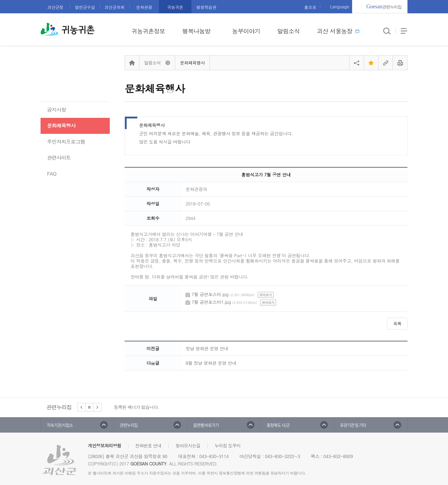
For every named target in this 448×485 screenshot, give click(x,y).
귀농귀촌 (175, 7)
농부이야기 (246, 31)
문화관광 (144, 7)
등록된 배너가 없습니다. (137, 407)
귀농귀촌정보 (148, 31)
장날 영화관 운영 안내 (207, 348)
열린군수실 (85, 7)
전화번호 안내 (148, 445)
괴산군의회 (115, 7)
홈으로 (310, 7)
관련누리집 (384, 7)
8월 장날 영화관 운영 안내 (211, 363)
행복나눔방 (196, 31)
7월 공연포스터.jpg (210, 294)
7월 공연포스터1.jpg (211, 302)
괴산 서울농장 (338, 31)
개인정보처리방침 (104, 445)
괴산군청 (55, 7)
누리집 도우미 (228, 445)
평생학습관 (206, 7)
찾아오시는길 (188, 445)
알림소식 (289, 31)
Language (340, 7)
